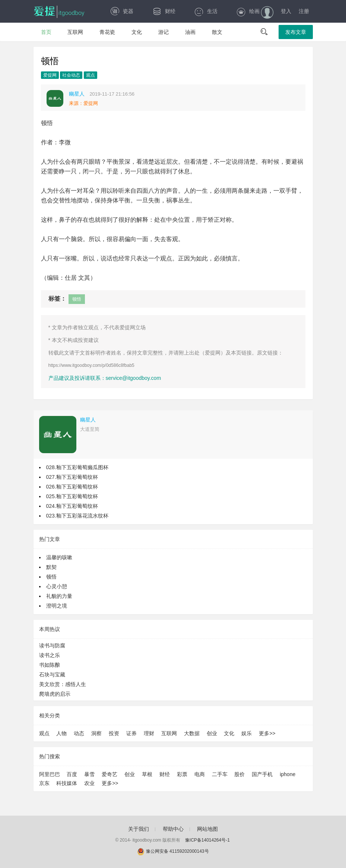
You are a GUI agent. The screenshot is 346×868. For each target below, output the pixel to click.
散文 (217, 32)
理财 (149, 733)
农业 (89, 783)
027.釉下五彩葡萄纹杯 (72, 477)
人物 (61, 733)
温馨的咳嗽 (59, 557)
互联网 (75, 32)
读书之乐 (50, 655)
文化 (137, 32)
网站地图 (207, 829)
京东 (44, 783)
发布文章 (296, 32)
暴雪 (89, 774)
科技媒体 (67, 783)
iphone (288, 774)
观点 (91, 75)
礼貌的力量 (59, 596)
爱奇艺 (109, 774)
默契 (51, 567)
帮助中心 (173, 829)
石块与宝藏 (52, 675)
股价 (239, 774)
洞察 (96, 733)
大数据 (192, 733)
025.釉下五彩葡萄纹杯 (72, 496)
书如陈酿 (50, 665)
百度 (72, 774)
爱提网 (50, 75)
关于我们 (139, 829)
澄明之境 (57, 606)
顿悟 (77, 299)
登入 (286, 11)
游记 (164, 32)
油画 (190, 32)
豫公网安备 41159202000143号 (173, 851)
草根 (147, 774)
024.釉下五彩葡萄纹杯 (72, 506)
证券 (131, 733)
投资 (114, 733)
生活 (206, 11)
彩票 (182, 774)
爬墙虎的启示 (55, 694)
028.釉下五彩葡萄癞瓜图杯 (77, 467)
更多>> (267, 733)
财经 (164, 11)
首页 (46, 32)
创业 (212, 733)
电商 (200, 774)
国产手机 (262, 774)
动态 (79, 733)
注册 (304, 11)
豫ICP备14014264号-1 (207, 840)
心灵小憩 (57, 586)
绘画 (248, 11)
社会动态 (71, 75)
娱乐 (247, 733)
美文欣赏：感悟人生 (63, 684)
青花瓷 (107, 32)
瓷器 (122, 11)
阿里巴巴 (50, 774)
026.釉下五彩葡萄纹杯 (72, 487)
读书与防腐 (52, 646)
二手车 (220, 774)
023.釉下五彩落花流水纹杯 (77, 516)
